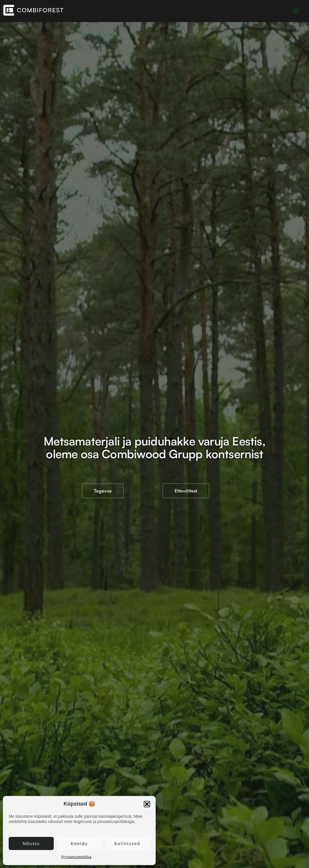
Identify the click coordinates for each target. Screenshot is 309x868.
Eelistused (127, 843)
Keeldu (79, 843)
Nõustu (31, 843)
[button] (147, 804)
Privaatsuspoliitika (76, 857)
